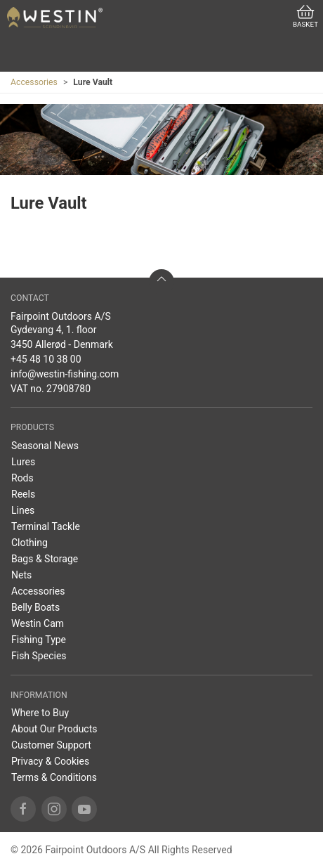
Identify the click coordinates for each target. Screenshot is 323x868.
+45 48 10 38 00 (46, 359)
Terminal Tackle (46, 526)
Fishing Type (39, 640)
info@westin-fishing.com (65, 374)
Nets (21, 575)
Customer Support (51, 745)
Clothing (29, 543)
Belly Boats (35, 607)
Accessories (34, 82)
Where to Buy (40, 713)
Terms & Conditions (54, 777)
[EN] (55, 18)
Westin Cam (38, 623)
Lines (23, 510)
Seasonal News (45, 446)
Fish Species (39, 656)
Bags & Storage (45, 559)
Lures (23, 462)
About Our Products (54, 729)
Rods (22, 478)
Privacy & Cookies (50, 761)
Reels (23, 494)
